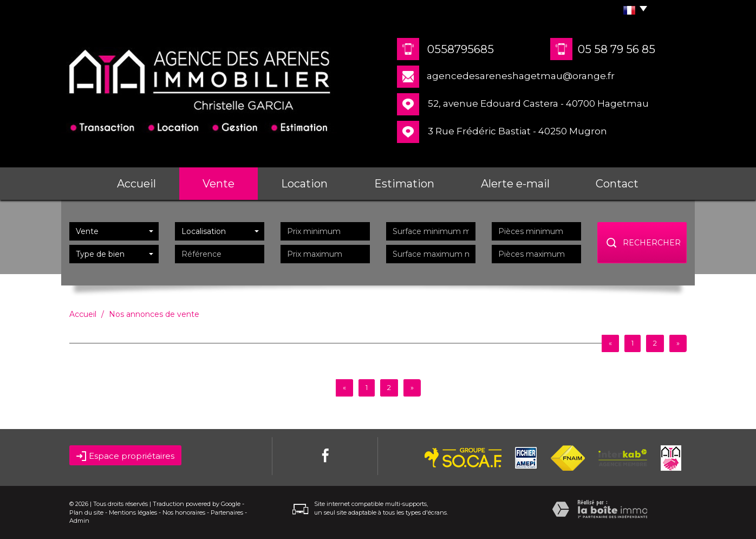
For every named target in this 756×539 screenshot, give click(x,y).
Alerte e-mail (515, 184)
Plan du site (86, 512)
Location (304, 184)
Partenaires (227, 512)
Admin (79, 521)
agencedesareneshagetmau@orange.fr (521, 76)
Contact (617, 184)
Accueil (136, 184)
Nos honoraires (184, 512)
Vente (219, 184)
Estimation (404, 184)
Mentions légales (133, 512)
